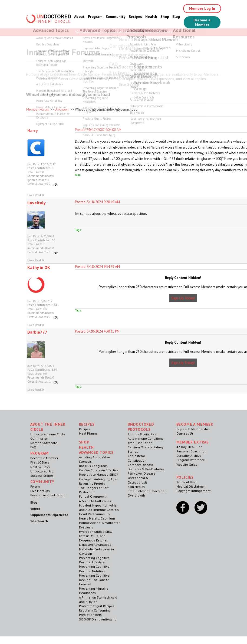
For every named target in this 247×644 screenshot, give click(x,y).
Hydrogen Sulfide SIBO (96, 532)
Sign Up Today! (183, 298)
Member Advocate (44, 443)
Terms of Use (186, 482)
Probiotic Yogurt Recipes (97, 606)
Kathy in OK (39, 267)
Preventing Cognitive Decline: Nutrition (94, 569)
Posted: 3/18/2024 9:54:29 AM (97, 267)
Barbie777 (37, 332)
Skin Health (136, 487)
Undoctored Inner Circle (48, 434)
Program (95, 17)
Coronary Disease (141, 465)
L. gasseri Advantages (95, 545)
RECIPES (87, 424)
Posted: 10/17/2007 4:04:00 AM (98, 130)
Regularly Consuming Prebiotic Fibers (95, 612)
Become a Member (202, 22)
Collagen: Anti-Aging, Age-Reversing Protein (98, 481)
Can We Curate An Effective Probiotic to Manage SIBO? (99, 472)
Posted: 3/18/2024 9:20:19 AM (97, 202)
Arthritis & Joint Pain (142, 434)
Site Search (39, 521)
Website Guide (187, 464)
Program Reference (191, 460)
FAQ (33, 447)
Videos (35, 509)
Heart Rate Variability (95, 514)
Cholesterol (136, 456)
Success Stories (42, 476)
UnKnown (62, 109)
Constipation (137, 460)
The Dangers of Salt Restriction (94, 490)
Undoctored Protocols (141, 427)
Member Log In (202, 8)
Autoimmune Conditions (146, 438)
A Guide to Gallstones (95, 501)
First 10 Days (40, 462)
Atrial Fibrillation (140, 443)
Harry (33, 130)
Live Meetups (40, 491)
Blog (176, 17)
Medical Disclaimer (191, 486)
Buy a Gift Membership (193, 429)
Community (116, 17)
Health (151, 17)
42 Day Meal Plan (189, 447)
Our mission (39, 438)
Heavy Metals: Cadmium (97, 518)
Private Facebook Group (48, 495)
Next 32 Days (40, 467)
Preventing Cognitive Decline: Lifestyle (94, 560)
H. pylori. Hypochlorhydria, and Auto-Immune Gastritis (99, 507)
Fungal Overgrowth (93, 496)
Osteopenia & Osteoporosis (138, 480)
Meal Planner (89, 433)
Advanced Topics (96, 452)
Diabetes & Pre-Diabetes (146, 469)
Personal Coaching (190, 451)
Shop (165, 17)
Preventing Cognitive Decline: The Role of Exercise (94, 580)
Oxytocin (85, 553)
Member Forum (38, 109)
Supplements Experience (49, 515)
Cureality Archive (189, 456)
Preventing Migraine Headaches (94, 591)
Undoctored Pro (42, 471)
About (79, 17)
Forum (35, 486)
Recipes (135, 17)
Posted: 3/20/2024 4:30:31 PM (97, 331)
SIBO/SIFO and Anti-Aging (98, 619)
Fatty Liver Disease (142, 473)
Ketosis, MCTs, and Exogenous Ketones (93, 538)
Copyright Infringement (193, 491)
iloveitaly (37, 203)
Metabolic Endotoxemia (96, 549)
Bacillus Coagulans (93, 466)
